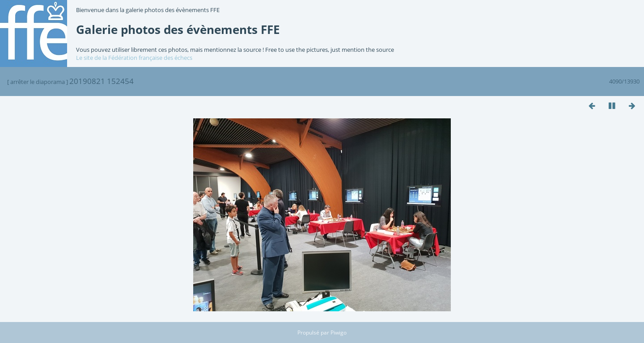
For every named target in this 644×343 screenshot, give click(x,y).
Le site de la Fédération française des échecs (134, 58)
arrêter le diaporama (38, 82)
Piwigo (339, 333)
